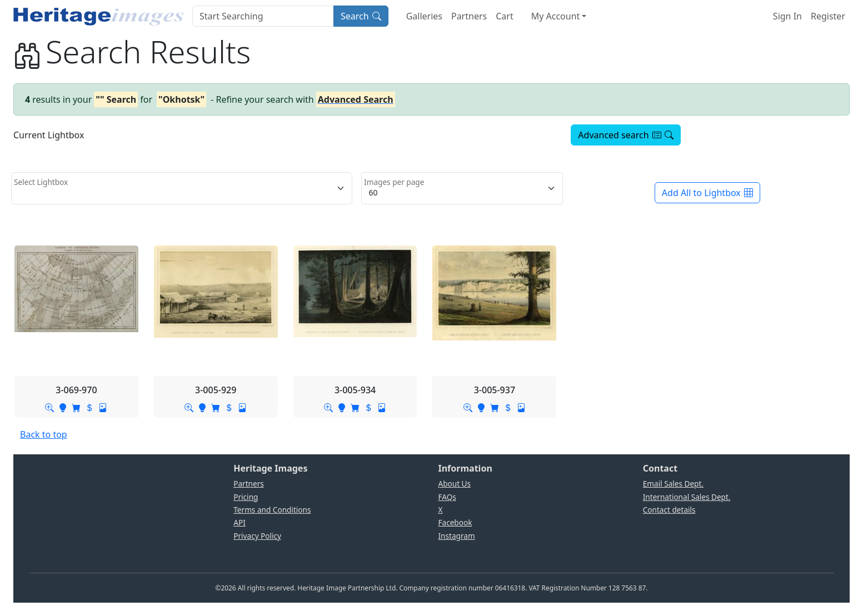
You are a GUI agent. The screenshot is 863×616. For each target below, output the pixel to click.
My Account (556, 16)
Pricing (246, 497)
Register (828, 16)
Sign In (787, 16)
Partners (469, 16)
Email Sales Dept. (673, 484)
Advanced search (625, 135)
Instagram (457, 536)
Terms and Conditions (272, 510)
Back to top (44, 434)
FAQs (447, 497)
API (240, 522)
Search (361, 16)
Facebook (455, 522)
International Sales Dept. (687, 497)
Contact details (669, 510)
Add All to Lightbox (707, 193)
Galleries (424, 16)
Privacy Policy (257, 536)
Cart (504, 16)
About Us (455, 484)
